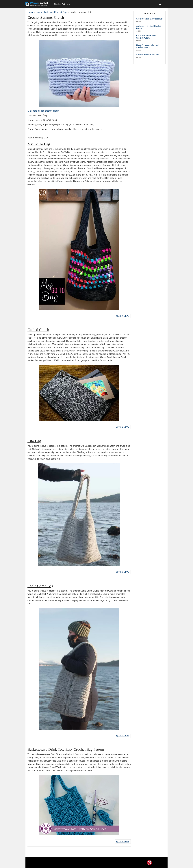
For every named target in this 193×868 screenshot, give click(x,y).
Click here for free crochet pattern (43, 111)
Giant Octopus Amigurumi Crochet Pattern (148, 46)
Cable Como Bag (40, 586)
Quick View (123, 316)
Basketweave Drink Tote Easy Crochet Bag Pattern (66, 749)
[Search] (160, 4)
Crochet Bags (61, 12)
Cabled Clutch (38, 330)
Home (30, 12)
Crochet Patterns (61, 4)
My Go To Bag (39, 144)
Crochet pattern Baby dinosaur (149, 19)
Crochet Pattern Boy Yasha (148, 55)
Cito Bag (34, 441)
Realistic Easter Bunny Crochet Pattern (146, 37)
